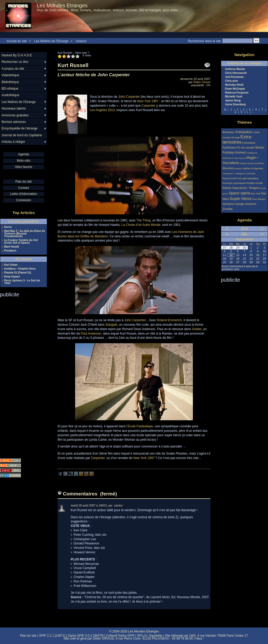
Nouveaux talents (14, 108)
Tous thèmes (259, 199)
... (253, 112)
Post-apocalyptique (248, 178)
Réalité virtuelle (255, 183)
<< (227, 229)
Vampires (228, 204)
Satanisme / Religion (246, 188)
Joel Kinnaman (234, 77)
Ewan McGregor (235, 89)
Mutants (239, 169)
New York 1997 (148, 101)
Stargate (111, 325)
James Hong (233, 101)
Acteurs (81, 41)
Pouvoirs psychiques (234, 183)
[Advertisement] (21, 376)
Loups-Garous (239, 158)
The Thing (143, 220)
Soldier (197, 329)
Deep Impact (12, 277)
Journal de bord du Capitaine (22, 135)
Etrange (236, 138)
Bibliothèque (10, 82)
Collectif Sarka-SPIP (120, 636)
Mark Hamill (12, 247)
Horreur (240, 152)
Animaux (229, 132)
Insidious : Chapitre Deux (20, 269)
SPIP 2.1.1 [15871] (52, 636)
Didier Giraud (202, 82)
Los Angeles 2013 (102, 110)
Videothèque (10, 75)
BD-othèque (10, 89)
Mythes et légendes (253, 168)
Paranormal (229, 178)
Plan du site (24, 182)
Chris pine (231, 81)
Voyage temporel (245, 204)
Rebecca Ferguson (237, 93)
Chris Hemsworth (236, 73)
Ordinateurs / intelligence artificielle (239, 174)
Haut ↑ (200, 638)
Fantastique (249, 143)
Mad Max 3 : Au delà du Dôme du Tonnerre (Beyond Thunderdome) (25, 234)
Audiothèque (10, 95)
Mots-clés (23, 161)
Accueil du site (17, 41)
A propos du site (13, 69)
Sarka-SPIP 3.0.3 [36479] (86, 636)
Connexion (23, 200)
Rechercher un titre (15, 62)
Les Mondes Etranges (62, 6)
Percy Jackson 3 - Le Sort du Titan (22, 282)
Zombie (228, 209)
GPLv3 (142, 636)
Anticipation (244, 132)
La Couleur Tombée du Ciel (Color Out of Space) (21, 242)
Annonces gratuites (15, 115)
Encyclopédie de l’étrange (19, 128)
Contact (23, 188)
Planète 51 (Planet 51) (18, 273)
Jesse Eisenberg (235, 105)
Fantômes (229, 147)
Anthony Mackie (235, 69)
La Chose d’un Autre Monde (141, 225)
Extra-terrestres (237, 140)
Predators (10, 251)
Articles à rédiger (13, 142)
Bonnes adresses (14, 122)
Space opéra (239, 193)
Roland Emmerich (169, 320)
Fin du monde (245, 148)
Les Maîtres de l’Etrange (51, 41)
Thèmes (245, 122)
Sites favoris (23, 167)
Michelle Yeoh (234, 97)
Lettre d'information (24, 194)
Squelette (156, 636)
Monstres (228, 168)
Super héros (240, 198)
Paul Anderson (91, 334)
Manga (243, 163)
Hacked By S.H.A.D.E (17, 55)
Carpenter (148, 106)
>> (262, 229)
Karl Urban (11, 265)
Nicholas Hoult (234, 85)
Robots (227, 188)
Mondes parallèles (256, 163)
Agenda (23, 154)
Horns (8, 227)
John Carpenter (129, 97)
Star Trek (256, 194)
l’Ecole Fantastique (140, 426)
